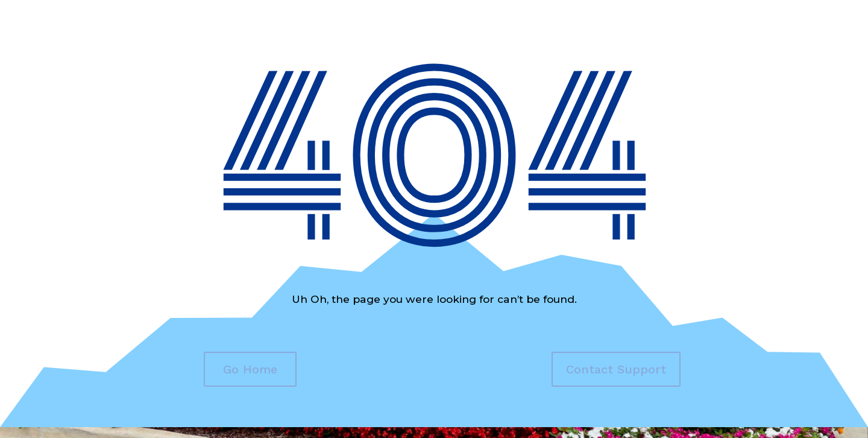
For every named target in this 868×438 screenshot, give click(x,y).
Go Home (250, 369)
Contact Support (616, 369)
